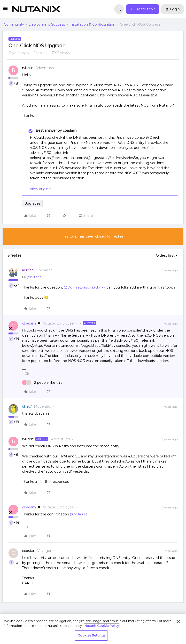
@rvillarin (34, 277)
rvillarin (28, 68)
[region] (93, 629)
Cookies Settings (91, 635)
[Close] (178, 622)
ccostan (29, 551)
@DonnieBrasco (77, 287)
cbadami (29, 323)
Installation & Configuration (92, 24)
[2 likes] (42, 383)
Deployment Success (47, 24)
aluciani (28, 270)
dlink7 (27, 406)
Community (14, 24)
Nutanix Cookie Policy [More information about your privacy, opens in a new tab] (102, 626)
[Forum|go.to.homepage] (36, 9)
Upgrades (32, 203)
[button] (5, 10)
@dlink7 (99, 287)
